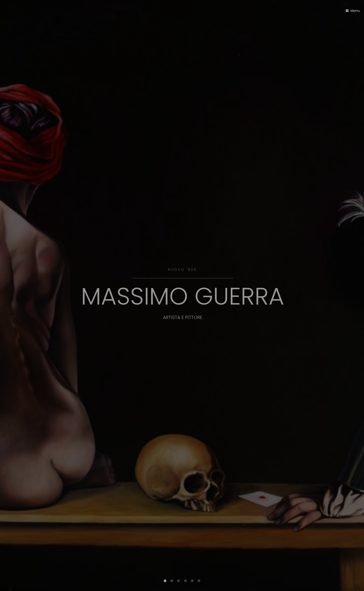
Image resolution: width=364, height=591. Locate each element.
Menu (355, 11)
